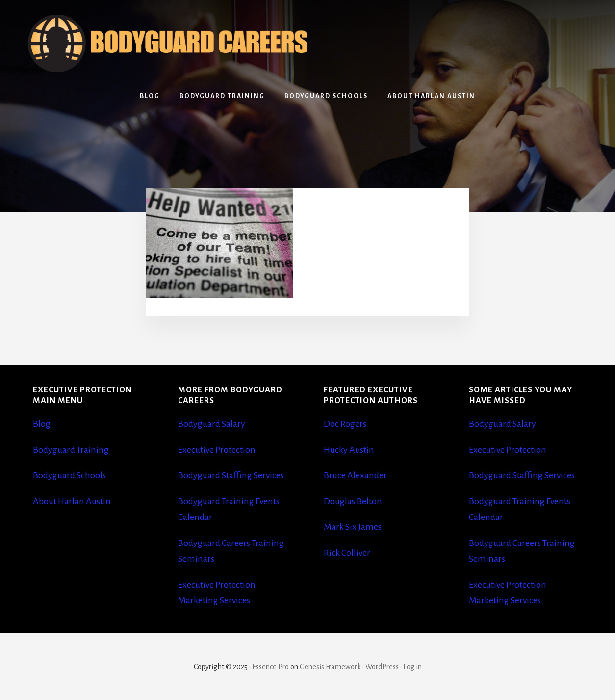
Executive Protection (217, 450)
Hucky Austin (349, 450)
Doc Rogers (345, 424)
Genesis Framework (330, 667)
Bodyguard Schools (69, 475)
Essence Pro (270, 667)
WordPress (382, 667)
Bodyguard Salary (212, 424)
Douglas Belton (353, 501)
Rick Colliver (347, 553)
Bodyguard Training (71, 450)
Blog (42, 424)
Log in (412, 667)
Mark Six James (353, 527)
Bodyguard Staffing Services (231, 475)
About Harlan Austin (72, 501)
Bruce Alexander (355, 475)
